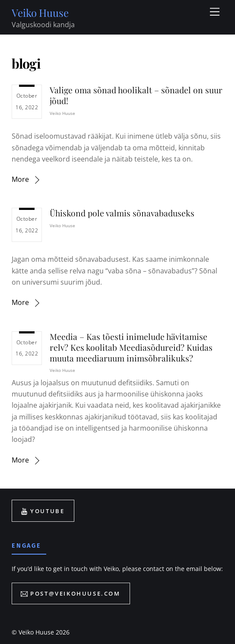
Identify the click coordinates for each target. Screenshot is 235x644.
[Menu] (215, 12)
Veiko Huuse (62, 113)
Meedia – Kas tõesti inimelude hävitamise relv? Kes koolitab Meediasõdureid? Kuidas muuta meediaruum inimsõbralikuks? (131, 347)
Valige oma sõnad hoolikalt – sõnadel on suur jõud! (136, 95)
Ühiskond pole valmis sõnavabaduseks (122, 213)
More (20, 179)
